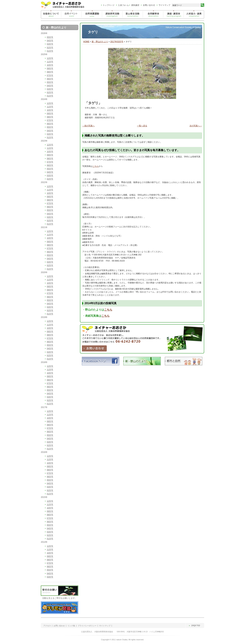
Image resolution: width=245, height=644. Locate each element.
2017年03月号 (117, 42)
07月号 (50, 75)
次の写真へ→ (196, 126)
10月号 (50, 65)
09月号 (50, 68)
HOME (86, 42)
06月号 (50, 79)
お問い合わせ (59, 626)
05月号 (50, 37)
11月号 (50, 62)
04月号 (50, 41)
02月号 (50, 48)
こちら (96, 166)
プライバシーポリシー (87, 626)
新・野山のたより (100, 42)
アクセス (47, 626)
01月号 (50, 51)
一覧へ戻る (142, 126)
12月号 (50, 58)
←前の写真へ (88, 126)
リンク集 (71, 626)
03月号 (50, 44)
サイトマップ (105, 626)
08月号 (50, 72)
